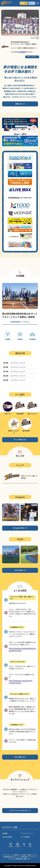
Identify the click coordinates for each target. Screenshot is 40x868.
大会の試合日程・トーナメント (20, 322)
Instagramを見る (19, 528)
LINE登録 (22, 52)
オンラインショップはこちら (19, 810)
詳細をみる (19, 104)
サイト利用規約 (25, 837)
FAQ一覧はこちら (20, 757)
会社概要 (5, 833)
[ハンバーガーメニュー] (38, 3)
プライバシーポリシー (27, 833)
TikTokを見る (19, 570)
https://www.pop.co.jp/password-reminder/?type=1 (21, 682)
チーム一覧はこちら (20, 440)
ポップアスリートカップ (14, 363)
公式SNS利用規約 (7, 837)
